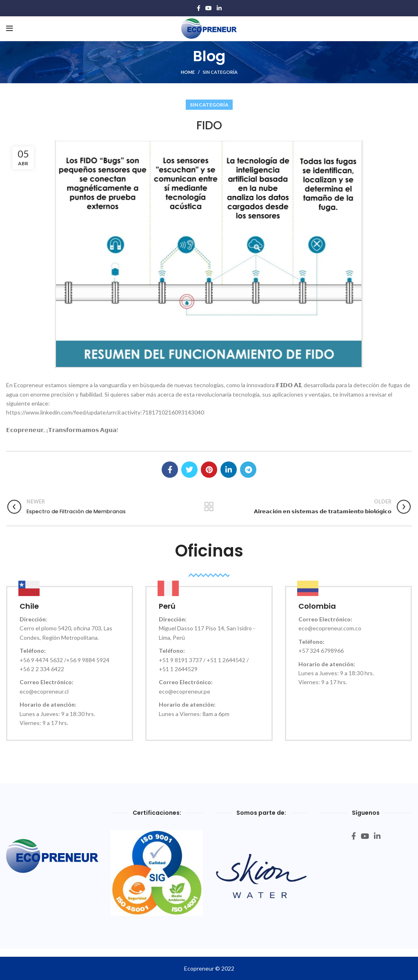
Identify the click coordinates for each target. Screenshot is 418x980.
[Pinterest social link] (209, 470)
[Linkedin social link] (219, 8)
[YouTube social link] (209, 8)
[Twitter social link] (189, 470)
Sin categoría (220, 72)
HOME (188, 72)
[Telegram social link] (248, 470)
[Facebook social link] (199, 8)
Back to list (209, 507)
